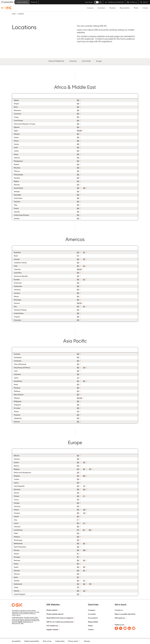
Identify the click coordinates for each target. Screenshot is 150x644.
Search (144, 2)
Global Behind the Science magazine (60, 618)
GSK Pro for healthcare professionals (60, 622)
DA (84, 489)
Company (90, 8)
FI (84, 496)
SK (84, 571)
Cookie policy (60, 641)
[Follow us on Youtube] (125, 628)
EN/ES (79, 269)
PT (78, 256)
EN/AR (79, 131)
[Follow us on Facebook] (116, 628)
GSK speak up (120, 618)
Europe (99, 61)
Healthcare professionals (114, 2)
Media (136, 8)
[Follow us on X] (121, 628)
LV (84, 523)
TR (78, 587)
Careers (145, 8)
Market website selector (55, 614)
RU (84, 381)
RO (84, 560)
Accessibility (16, 641)
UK (84, 591)
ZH (78, 364)
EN (78, 100)
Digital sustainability (32, 641)
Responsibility (125, 8)
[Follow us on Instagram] (134, 628)
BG (84, 476)
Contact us (132, 2)
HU (84, 513)
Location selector (22, 2)
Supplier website (52, 630)
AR (84, 188)
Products (112, 8)
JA (78, 378)
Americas (73, 61)
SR (84, 567)
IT (78, 520)
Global (34, 2)
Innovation (101, 8)
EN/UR (79, 398)
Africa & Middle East (56, 61)
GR (84, 510)
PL (78, 554)
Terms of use (47, 641)
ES (84, 252)
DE (84, 462)
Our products (93, 618)
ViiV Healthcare (52, 626)
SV (84, 581)
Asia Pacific (86, 61)
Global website (52, 610)
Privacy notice (73, 641)
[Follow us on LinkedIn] (129, 628)
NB (84, 550)
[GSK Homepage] (7, 8)
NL (84, 469)
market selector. (16, 615)
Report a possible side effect (125, 614)
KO (78, 385)
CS (84, 486)
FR (84, 259)
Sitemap (87, 641)
